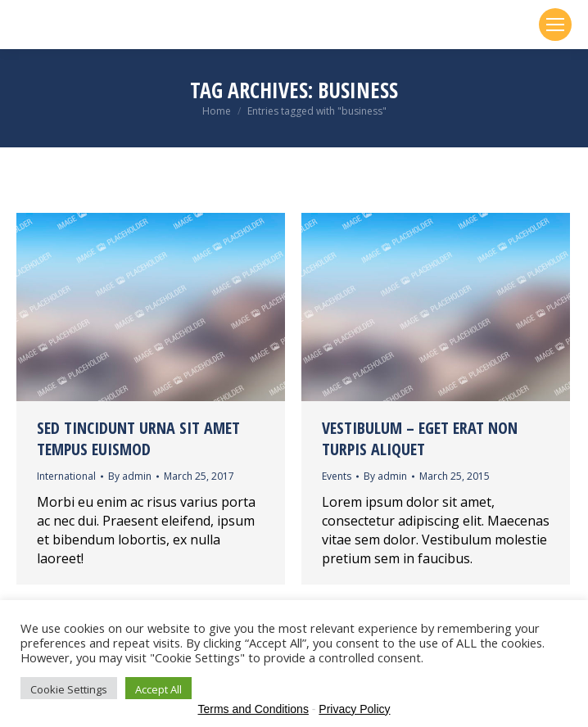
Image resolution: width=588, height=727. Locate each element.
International (66, 476)
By (130, 476)
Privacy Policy (354, 709)
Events (337, 476)
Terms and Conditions (253, 709)
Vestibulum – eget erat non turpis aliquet (420, 438)
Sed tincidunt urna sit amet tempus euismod (138, 438)
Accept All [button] (158, 689)
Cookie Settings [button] (69, 689)
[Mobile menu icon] (555, 25)
